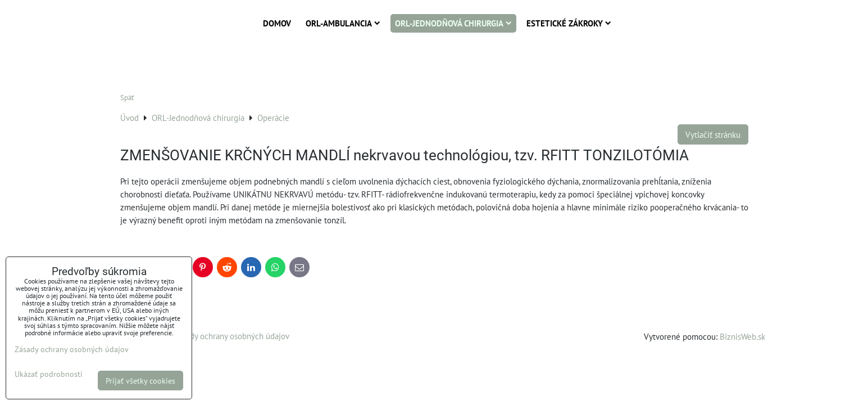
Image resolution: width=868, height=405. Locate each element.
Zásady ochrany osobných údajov (232, 336)
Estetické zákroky (569, 23)
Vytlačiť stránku (713, 134)
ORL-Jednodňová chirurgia (453, 23)
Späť (127, 98)
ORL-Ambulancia (343, 23)
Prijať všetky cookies (140, 381)
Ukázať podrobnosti (49, 374)
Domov (277, 23)
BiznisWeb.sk (742, 336)
